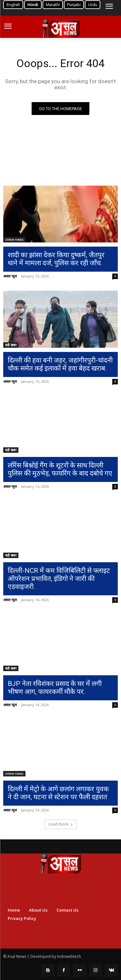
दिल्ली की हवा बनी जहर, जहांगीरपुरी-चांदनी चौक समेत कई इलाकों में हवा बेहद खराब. (60, 364)
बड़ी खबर (11, 345)
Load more (60, 824)
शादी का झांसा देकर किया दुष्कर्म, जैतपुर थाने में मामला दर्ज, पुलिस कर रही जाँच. (56, 259)
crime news (14, 240)
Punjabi (74, 5)
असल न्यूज (10, 276)
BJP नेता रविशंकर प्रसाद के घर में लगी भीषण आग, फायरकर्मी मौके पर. (55, 688)
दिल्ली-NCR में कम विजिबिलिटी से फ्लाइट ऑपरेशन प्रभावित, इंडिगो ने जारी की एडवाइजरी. (59, 579)
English (13, 5)
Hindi (33, 5)
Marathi (53, 5)
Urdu (93, 5)
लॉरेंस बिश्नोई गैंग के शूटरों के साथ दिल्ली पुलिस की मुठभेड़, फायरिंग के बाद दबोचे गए (60, 469)
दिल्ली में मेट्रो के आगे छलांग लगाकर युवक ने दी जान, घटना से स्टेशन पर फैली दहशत (58, 793)
